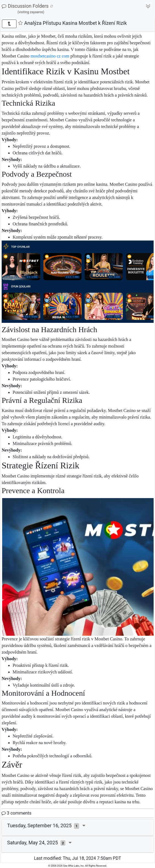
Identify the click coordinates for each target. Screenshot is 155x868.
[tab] (77, 828)
